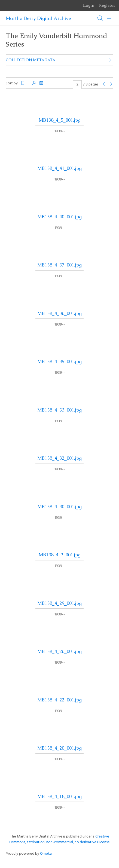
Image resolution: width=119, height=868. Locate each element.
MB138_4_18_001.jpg (59, 796)
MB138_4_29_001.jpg (59, 603)
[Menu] (109, 19)
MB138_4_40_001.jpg (59, 217)
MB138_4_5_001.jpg (60, 120)
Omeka (46, 854)
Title (25, 83)
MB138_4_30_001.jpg (59, 507)
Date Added (42, 83)
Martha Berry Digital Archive (38, 18)
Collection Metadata (30, 60)
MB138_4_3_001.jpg (60, 555)
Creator (34, 83)
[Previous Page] (104, 85)
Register (107, 5)
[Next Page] (111, 85)
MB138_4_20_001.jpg (59, 748)
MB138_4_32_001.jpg (59, 458)
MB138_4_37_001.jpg (59, 265)
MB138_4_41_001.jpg (59, 168)
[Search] (100, 19)
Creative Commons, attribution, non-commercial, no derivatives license (59, 839)
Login (89, 5)
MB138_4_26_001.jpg (59, 651)
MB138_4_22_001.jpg (59, 700)
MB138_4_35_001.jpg (59, 361)
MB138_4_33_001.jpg (59, 410)
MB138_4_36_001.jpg (59, 313)
